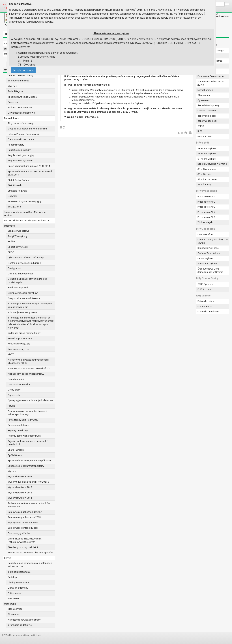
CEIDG (11, 252)
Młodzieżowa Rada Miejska (22, 97)
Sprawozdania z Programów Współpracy (29, 460)
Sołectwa (13, 102)
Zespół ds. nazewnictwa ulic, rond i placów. (31, 553)
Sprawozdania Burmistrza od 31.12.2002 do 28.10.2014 (31, 173)
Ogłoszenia (14, 395)
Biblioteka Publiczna (208, 248)
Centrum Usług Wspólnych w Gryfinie (213, 241)
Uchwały (12, 196)
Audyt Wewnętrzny (18, 236)
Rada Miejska (15, 91)
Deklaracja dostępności (20, 274)
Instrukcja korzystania (19, 572)
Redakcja (13, 577)
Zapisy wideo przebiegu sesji (23, 528)
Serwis (8, 558)
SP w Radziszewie (207, 179)
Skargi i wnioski (16, 450)
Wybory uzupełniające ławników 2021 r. (28, 482)
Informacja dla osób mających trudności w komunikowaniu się (30, 305)
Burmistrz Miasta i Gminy (21, 75)
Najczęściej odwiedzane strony (24, 620)
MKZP (11, 354)
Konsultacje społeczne (20, 338)
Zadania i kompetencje (20, 108)
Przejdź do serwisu (23, 70)
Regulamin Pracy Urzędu (20, 161)
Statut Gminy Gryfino (18, 180)
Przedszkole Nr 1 (206, 197)
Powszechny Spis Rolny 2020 (23, 420)
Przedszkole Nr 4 (206, 212)
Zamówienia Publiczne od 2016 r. (211, 83)
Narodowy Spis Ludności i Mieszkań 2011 (30, 368)
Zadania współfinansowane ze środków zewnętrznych (29, 505)
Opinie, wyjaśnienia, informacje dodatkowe (30, 400)
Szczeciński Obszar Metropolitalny (26, 466)
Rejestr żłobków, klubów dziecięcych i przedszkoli (28, 443)
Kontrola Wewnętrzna (19, 344)
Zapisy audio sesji (207, 116)
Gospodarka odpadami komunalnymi (27, 129)
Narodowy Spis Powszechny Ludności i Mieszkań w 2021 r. (28, 361)
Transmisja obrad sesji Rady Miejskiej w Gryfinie (25, 214)
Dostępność (14, 268)
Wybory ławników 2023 (20, 477)
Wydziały (13, 86)
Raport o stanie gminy (19, 150)
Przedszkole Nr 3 (206, 207)
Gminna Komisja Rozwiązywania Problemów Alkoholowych (25, 540)
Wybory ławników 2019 (20, 487)
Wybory (12, 471)
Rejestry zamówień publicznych (24, 436)
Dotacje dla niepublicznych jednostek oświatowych (27, 281)
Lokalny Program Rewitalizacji (23, 134)
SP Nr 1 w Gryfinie (207, 148)
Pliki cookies (14, 593)
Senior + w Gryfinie (207, 264)
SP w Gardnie (204, 174)
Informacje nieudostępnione (22, 312)
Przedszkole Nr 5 (206, 217)
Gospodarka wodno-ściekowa (24, 298)
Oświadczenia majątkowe (21, 113)
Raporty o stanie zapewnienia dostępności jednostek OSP (30, 565)
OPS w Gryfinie (205, 258)
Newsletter (13, 598)
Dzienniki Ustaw (206, 301)
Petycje (11, 406)
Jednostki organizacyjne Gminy (24, 333)
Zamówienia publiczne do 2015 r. (25, 517)
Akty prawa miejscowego (21, 123)
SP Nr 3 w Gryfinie (207, 159)
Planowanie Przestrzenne (21, 139)
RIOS (200, 131)
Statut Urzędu (15, 185)
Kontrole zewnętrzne (19, 349)
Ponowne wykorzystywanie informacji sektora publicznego (27, 413)
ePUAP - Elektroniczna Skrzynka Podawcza (26, 221)
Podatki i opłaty (16, 145)
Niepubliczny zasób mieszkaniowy (26, 374)
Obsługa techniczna (18, 583)
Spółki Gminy (15, 455)
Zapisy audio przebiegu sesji (23, 523)
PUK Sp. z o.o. (205, 289)
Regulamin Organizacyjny (21, 155)
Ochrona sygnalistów (19, 533)
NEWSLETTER (205, 136)
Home (6, 4)
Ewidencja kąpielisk (18, 288)
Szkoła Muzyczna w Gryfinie (212, 164)
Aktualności (14, 614)
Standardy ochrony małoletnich (24, 547)
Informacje (10, 226)
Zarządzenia (14, 207)
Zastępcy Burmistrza (19, 81)
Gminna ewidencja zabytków (23, 293)
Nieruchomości (16, 379)
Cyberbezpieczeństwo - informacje (26, 258)
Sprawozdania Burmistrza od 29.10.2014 (29, 166)
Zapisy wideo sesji (207, 121)
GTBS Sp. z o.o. (206, 284)
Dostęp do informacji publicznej (25, 263)
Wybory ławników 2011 (20, 498)
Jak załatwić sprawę (19, 231)
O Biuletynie (10, 604)
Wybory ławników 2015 (20, 493)
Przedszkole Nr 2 (206, 202)
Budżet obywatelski (18, 247)
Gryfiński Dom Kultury (209, 253)
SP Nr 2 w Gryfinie (207, 154)
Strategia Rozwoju (17, 191)
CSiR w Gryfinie (205, 234)
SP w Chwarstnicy (207, 169)
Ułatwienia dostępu (18, 588)
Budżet (11, 241)
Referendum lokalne (18, 425)
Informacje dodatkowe (20, 625)
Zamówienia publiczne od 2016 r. (25, 512)
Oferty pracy (14, 390)
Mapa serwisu (15, 609)
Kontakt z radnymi (207, 111)
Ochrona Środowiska (19, 384)
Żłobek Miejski (205, 222)
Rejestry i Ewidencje (18, 431)
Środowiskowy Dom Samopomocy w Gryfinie (210, 270)
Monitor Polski (205, 306)
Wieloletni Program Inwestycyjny (24, 201)
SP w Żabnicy (204, 184)
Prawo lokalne (11, 118)
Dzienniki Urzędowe (208, 312)
